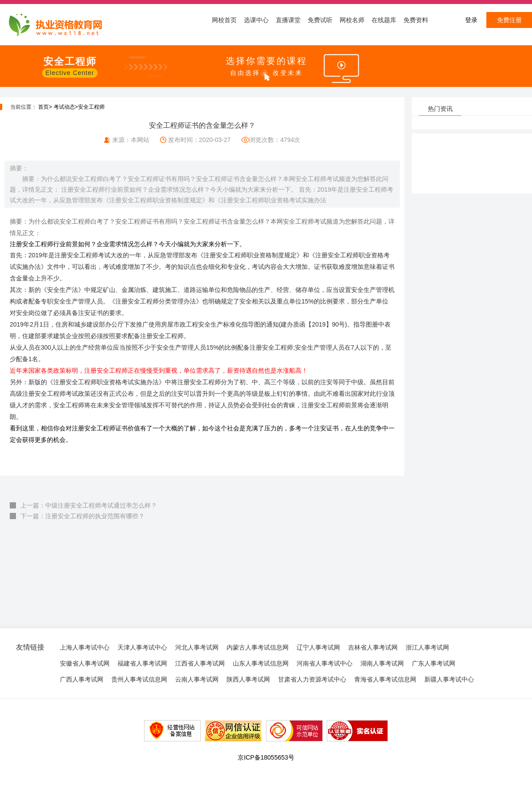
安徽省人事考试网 (85, 663)
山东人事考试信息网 (261, 663)
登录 (471, 20)
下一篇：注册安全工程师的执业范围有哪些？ (82, 516)
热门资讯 (440, 109)
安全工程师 (91, 107)
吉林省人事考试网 (373, 647)
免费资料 (416, 20)
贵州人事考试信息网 (139, 679)
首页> (45, 107)
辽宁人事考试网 (318, 647)
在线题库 (384, 20)
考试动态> (66, 107)
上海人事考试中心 (85, 647)
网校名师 (352, 20)
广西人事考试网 (82, 679)
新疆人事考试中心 (449, 679)
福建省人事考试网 (142, 663)
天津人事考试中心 (142, 647)
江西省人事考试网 (200, 663)
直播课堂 (288, 20)
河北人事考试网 (197, 647)
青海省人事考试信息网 (385, 679)
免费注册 (509, 20)
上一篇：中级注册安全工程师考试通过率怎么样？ (89, 505)
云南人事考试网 (197, 679)
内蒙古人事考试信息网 (258, 647)
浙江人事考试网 (427, 647)
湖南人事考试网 (382, 663)
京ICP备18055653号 (266, 757)
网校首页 (224, 20)
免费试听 (320, 20)
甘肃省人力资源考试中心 (312, 679)
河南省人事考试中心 (325, 663)
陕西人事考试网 (248, 679)
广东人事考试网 (434, 663)
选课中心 (256, 20)
